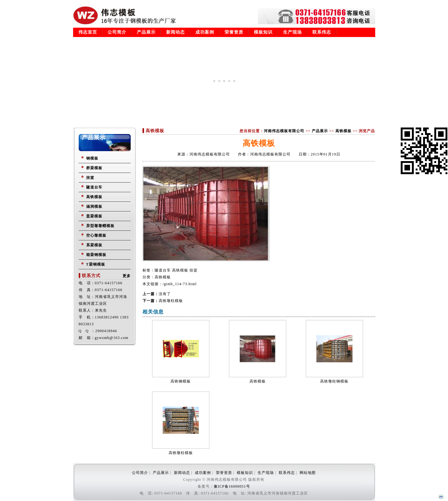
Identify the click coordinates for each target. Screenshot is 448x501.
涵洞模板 (94, 206)
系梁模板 (94, 245)
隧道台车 (94, 187)
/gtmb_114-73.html (180, 284)
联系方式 (91, 276)
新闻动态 (175, 32)
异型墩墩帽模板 (100, 226)
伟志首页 (88, 32)
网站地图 (308, 473)
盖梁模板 (94, 216)
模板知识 (263, 32)
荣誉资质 (234, 32)
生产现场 (292, 32)
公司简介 (117, 32)
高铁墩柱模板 (171, 301)
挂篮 (90, 178)
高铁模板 (94, 197)
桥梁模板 (94, 168)
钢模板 (92, 158)
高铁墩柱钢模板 (334, 381)
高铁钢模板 (181, 381)
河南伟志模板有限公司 (284, 131)
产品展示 (146, 32)
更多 (127, 276)
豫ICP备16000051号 (232, 486)
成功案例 (205, 32)
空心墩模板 (96, 235)
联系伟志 (322, 32)
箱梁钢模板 (96, 255)
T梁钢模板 (96, 264)
